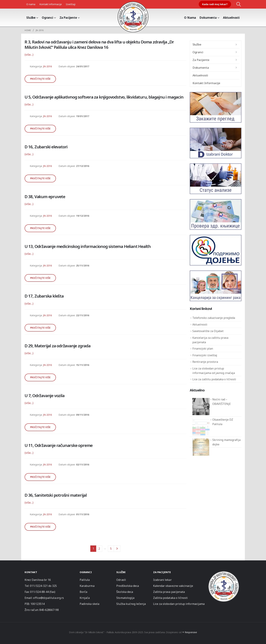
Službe (31, 18)
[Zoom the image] (224, 572)
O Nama (190, 18)
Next (117, 549)
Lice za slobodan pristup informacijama (179, 604)
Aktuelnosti (231, 18)
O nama (31, 4)
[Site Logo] (133, 17)
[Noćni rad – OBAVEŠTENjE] (201, 407)
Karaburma (87, 586)
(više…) (29, 55)
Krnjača (85, 598)
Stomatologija (125, 598)
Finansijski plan (203, 349)
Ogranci (47, 18)
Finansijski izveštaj (205, 355)
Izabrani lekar (162, 580)
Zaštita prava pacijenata (169, 592)
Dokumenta (208, 18)
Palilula (85, 580)
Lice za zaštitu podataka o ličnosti (214, 379)
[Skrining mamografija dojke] (201, 447)
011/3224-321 (39, 586)
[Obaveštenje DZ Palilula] (201, 427)
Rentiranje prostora (205, 362)
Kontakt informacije (51, 4)
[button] (239, 4)
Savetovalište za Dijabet (208, 331)
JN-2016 (47, 66)
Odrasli (121, 580)
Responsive (191, 632)
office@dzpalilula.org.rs (48, 598)
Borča (83, 592)
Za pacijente (68, 18)
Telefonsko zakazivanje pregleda (214, 318)
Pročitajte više (40, 79)
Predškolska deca (128, 586)
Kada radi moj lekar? (215, 4)
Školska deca (125, 592)
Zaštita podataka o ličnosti (171, 598)
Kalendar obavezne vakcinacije (173, 586)
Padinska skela (89, 604)
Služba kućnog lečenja (131, 604)
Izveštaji (71, 4)
